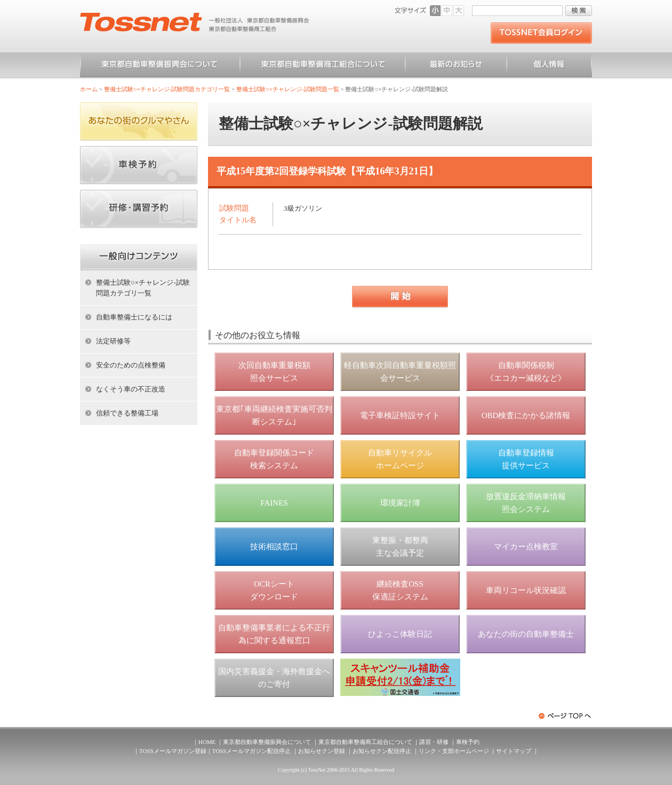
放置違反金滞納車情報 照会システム (526, 503)
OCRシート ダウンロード (274, 590)
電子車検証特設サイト (400, 415)
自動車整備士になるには (134, 317)
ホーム (89, 89)
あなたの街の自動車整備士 (526, 634)
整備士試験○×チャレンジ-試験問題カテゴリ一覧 (167, 89)
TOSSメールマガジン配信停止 (252, 751)
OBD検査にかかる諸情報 (526, 415)
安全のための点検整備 (131, 365)
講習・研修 (434, 742)
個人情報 (549, 66)
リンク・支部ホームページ (454, 751)
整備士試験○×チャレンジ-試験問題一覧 (288, 89)
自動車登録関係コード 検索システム (274, 459)
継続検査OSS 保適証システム (400, 590)
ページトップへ (565, 716)
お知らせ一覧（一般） (456, 66)
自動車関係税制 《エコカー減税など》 (526, 372)
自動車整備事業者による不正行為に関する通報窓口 (274, 634)
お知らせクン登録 (322, 751)
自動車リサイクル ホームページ (400, 459)
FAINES (274, 503)
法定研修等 (113, 341)
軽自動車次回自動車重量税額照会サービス (400, 372)
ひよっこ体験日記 (400, 634)
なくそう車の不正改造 (131, 389)
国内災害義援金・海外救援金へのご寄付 (274, 678)
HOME (207, 742)
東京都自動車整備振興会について (160, 66)
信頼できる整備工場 (127, 413)
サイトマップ (514, 751)
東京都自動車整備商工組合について (323, 66)
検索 (579, 11)
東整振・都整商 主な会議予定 (400, 547)
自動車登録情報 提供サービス (526, 459)
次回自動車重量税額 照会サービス (274, 372)
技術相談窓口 (274, 547)
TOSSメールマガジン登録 (173, 751)
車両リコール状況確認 (526, 590)
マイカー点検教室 (526, 547)
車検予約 (468, 742)
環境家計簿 (400, 503)
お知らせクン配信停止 (382, 751)
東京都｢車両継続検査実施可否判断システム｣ (274, 415)
